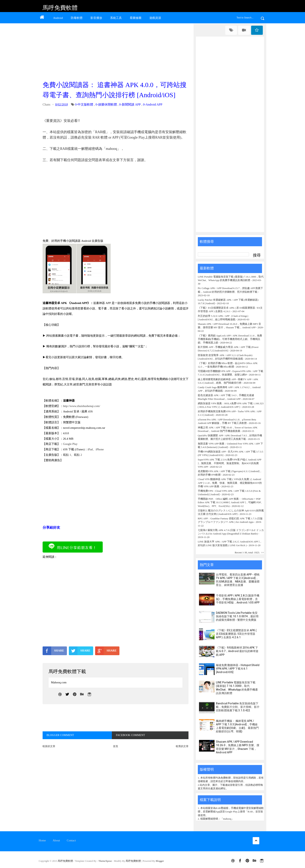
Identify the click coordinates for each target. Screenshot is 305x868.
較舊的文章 (182, 746)
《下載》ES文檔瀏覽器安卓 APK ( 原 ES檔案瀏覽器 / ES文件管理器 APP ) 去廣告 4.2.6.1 (236, 634)
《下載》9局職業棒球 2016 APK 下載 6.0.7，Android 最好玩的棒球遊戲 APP (237, 651)
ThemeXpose (106, 861)
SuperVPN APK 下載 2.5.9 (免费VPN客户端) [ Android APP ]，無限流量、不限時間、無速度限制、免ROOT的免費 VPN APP (230, 463)
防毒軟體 (77, 18)
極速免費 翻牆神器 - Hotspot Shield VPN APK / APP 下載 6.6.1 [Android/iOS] (238, 669)
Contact (71, 840)
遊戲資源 (155, 18)
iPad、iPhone (96, 449)
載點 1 (67, 455)
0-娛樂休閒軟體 (106, 104)
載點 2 (78, 455)
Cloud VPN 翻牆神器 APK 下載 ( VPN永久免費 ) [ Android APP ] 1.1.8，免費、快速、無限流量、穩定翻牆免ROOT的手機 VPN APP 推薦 (230, 483)
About (56, 840)
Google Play (70, 444)
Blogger (160, 861)
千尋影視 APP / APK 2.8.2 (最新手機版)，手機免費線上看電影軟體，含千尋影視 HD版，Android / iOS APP (238, 599)
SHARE (53, 651)
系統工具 (116, 18)
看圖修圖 (136, 18)
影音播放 (96, 18)
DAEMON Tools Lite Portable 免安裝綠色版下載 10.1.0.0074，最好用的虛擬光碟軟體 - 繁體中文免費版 (237, 616)
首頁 (116, 746)
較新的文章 (49, 746)
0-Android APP (153, 104)
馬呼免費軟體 (60, 8)
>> (262, 552)
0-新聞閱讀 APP (130, 104)
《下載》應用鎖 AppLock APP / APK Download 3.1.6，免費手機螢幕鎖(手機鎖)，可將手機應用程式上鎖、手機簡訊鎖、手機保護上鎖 (230, 339)
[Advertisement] (117, 51)
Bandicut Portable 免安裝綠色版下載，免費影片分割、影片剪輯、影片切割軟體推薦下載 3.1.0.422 (238, 707)
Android (58, 18)
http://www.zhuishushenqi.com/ (82, 406)
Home (42, 840)
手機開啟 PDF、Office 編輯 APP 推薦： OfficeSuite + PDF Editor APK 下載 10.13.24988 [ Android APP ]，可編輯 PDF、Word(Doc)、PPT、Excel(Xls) (231, 502)
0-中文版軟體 (84, 104)
